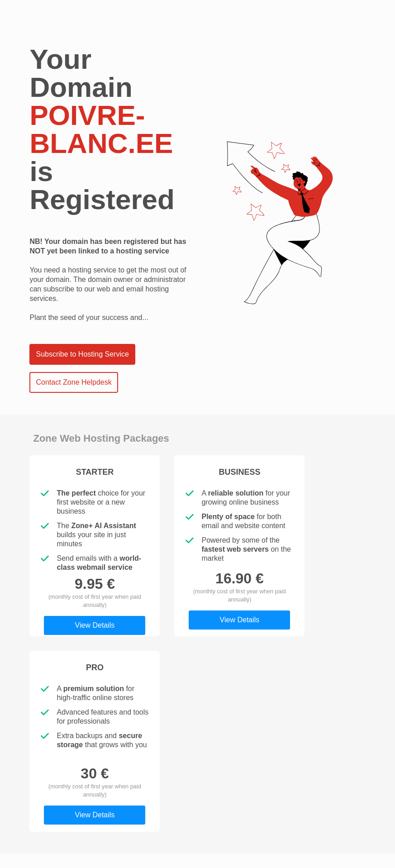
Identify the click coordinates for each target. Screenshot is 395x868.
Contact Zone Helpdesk (74, 382)
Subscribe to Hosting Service (82, 354)
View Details (95, 625)
